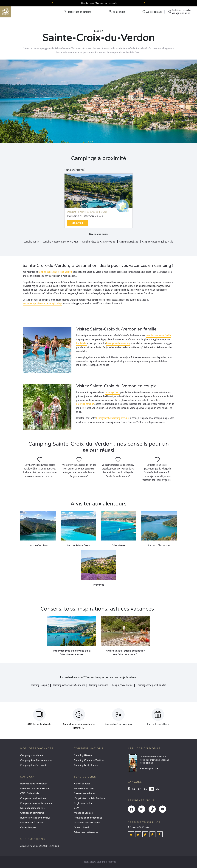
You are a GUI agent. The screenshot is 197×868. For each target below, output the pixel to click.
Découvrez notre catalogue (35, 789)
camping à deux (112, 392)
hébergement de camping (118, 343)
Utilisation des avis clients (87, 823)
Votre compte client (84, 789)
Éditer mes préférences (86, 832)
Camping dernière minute (34, 765)
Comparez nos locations (33, 798)
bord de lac (82, 343)
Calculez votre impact (85, 793)
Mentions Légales (83, 813)
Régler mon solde (83, 803)
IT (163, 789)
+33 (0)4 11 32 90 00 (49, 846)
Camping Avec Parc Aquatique (36, 760)
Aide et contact (82, 784)
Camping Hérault (83, 755)
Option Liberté (82, 828)
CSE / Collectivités (30, 793)
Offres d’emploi (28, 828)
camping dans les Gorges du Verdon (55, 272)
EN (140, 789)
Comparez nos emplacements (36, 803)
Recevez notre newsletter (34, 784)
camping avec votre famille (159, 335)
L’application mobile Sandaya (89, 798)
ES (146, 789)
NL (134, 789)
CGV (76, 808)
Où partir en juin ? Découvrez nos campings (99, 3)
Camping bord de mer (32, 755)
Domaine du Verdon (80, 216)
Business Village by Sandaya (35, 818)
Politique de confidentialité (88, 818)
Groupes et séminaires (32, 813)
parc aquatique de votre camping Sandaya (42, 304)
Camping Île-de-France (86, 765)
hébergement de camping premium (113, 418)
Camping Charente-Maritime (89, 760)
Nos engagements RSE (33, 808)
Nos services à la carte (32, 823)
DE (157, 789)
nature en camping (85, 404)
